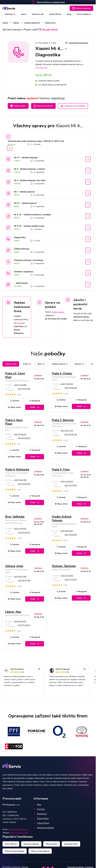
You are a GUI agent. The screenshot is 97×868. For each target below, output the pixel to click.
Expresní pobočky (31, 844)
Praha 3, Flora (61, 469)
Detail (35, 407)
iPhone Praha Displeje (15, 851)
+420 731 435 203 (67, 482)
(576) (65, 540)
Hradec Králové (60, 364)
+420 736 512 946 (20, 577)
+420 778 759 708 (71, 435)
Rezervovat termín (43, 106)
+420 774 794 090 (20, 385)
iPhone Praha (52, 844)
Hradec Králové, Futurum (62, 518)
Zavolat (15, 401)
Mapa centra (15, 407)
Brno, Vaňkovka (15, 517)
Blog (69, 14)
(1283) (66, 491)
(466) (19, 631)
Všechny (11, 364)
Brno (41, 364)
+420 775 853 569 (71, 388)
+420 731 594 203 (20, 529)
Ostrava (79, 364)
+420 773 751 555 (67, 576)
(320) (19, 490)
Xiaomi (16, 23)
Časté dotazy (41, 818)
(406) (65, 585)
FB (15, 323)
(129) (19, 394)
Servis (24, 14)
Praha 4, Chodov (62, 373)
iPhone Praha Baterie (40, 851)
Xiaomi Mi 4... (51, 23)
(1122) (66, 440)
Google (22, 323)
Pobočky (10, 14)
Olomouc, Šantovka (64, 566)
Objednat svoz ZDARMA (73, 106)
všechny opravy (58, 312)
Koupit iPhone (55, 14)
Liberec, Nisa (13, 612)
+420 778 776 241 (71, 485)
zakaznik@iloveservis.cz (18, 829)
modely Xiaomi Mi (32, 23)
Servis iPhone (11, 844)
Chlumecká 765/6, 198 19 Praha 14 (17, 381)
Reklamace (40, 814)
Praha (27, 364)
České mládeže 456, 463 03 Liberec (17, 615)
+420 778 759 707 (24, 533)
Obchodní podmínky (44, 828)
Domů (5, 23)
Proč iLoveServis (84, 14)
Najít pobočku (18, 106)
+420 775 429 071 (20, 621)
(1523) (19, 538)
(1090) (19, 586)
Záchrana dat (38, 14)
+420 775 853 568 (67, 384)
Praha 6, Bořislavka (17, 469)
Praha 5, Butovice (63, 420)
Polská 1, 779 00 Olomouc (61, 569)
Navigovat (35, 401)
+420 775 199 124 (20, 434)
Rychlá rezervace (81, 8)
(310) (19, 444)
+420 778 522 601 (67, 531)
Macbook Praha (71, 844)
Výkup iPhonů (41, 823)
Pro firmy (39, 809)
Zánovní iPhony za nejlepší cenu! (51, 2)
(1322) (66, 394)
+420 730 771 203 (67, 431)
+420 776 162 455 (20, 480)
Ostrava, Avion (14, 566)
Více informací (41, 68)
